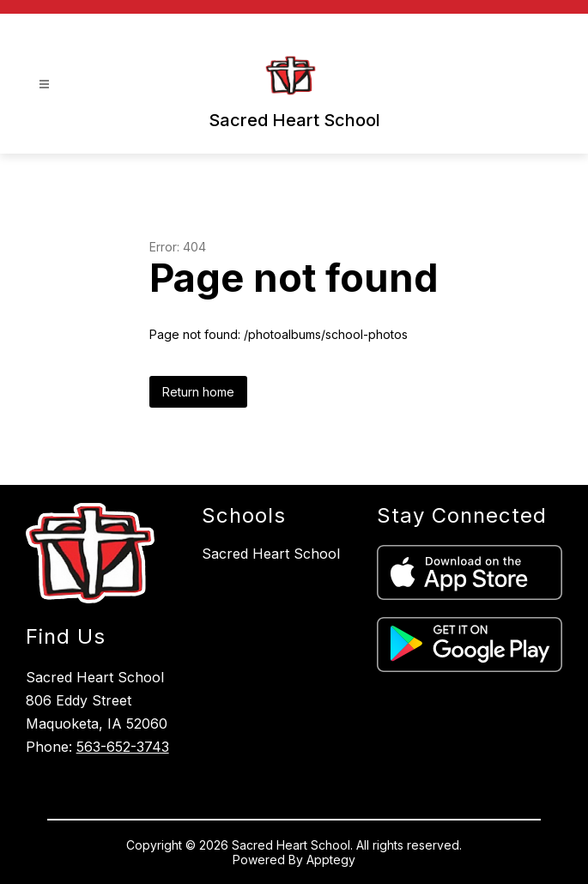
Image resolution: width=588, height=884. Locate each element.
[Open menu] (44, 85)
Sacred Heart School (271, 554)
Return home (198, 392)
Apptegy (331, 860)
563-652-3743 (123, 747)
